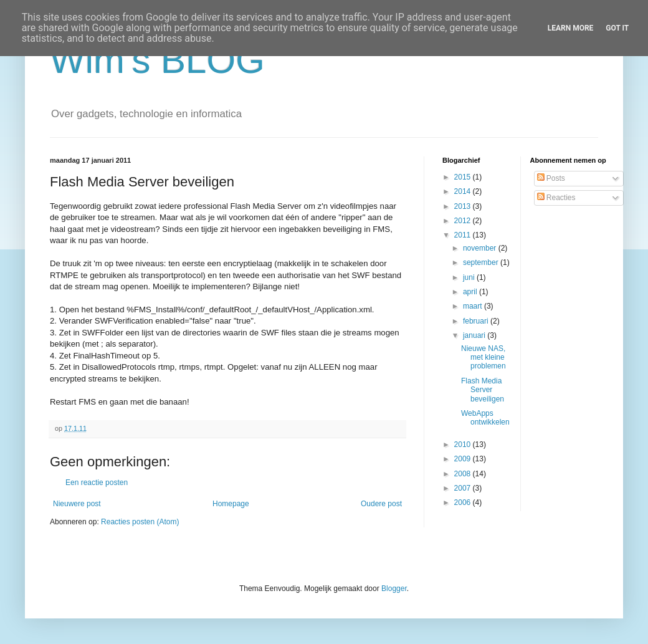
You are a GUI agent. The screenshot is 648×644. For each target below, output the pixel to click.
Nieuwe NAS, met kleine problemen (484, 358)
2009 (464, 459)
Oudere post (381, 504)
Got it (617, 28)
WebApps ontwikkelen (485, 418)
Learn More (571, 28)
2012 (464, 221)
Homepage (231, 504)
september (482, 262)
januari (475, 335)
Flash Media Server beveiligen (483, 390)
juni (470, 277)
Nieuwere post (77, 504)
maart (474, 306)
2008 (464, 474)
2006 (464, 502)
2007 (464, 488)
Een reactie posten (97, 483)
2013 (464, 206)
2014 (464, 191)
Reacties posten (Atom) (140, 522)
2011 (464, 235)
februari (477, 321)
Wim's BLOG (157, 60)
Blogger (394, 589)
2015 (464, 177)
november (481, 248)
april (471, 292)
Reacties (556, 198)
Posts (551, 178)
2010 (464, 445)
